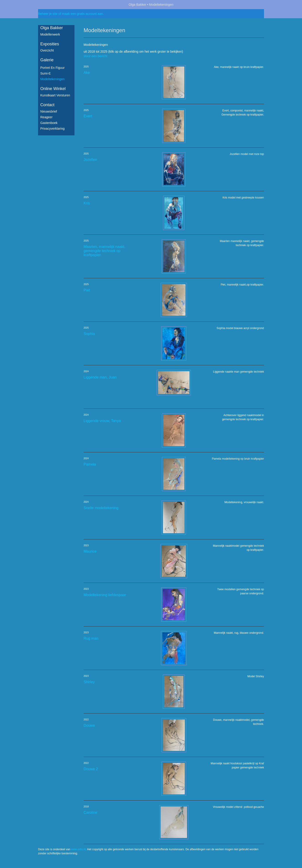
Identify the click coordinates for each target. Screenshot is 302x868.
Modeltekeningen (52, 79)
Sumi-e (46, 73)
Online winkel (53, 89)
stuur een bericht (95, 56)
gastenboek (49, 123)
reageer (46, 117)
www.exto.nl (78, 849)
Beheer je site (48, 14)
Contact (47, 105)
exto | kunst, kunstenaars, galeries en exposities (51, 5)
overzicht (47, 50)
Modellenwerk (50, 34)
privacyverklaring (52, 129)
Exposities (50, 44)
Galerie (47, 60)
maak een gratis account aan (82, 14)
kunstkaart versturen (55, 95)
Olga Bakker (137, 5)
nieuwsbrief (49, 111)
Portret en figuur (52, 68)
